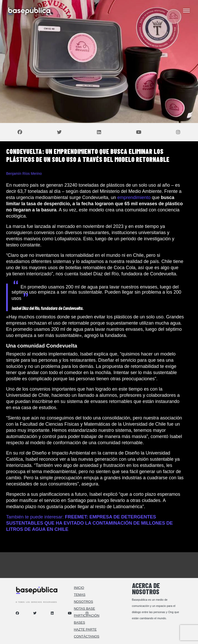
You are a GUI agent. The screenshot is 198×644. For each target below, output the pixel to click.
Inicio (79, 588)
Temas (80, 595)
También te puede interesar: (90, 523)
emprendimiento (134, 197)
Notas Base (84, 609)
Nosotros (83, 602)
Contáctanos (86, 636)
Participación (86, 616)
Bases (79, 622)
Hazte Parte (85, 629)
